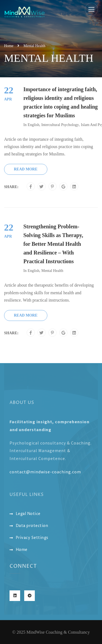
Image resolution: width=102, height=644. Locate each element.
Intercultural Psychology (60, 125)
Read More (26, 169)
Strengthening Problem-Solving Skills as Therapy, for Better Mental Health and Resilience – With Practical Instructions (53, 244)
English (34, 125)
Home (9, 46)
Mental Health (52, 271)
